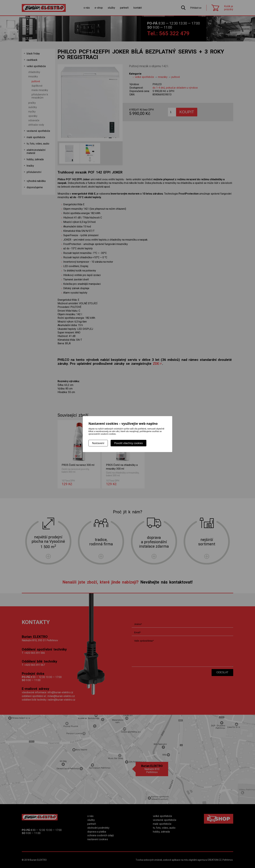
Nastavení (98, 443)
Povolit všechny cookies (128, 443)
